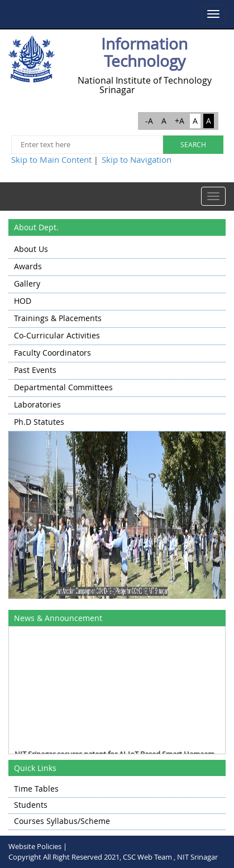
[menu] (117, 336)
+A (180, 121)
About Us (31, 249)
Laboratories (37, 404)
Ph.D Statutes (39, 422)
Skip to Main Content (51, 159)
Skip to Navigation (137, 159)
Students (31, 805)
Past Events (35, 370)
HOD (23, 301)
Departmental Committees (63, 387)
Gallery (27, 283)
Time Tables (36, 789)
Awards (28, 266)
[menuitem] (117, 250)
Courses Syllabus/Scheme (62, 821)
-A (149, 121)
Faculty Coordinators (52, 353)
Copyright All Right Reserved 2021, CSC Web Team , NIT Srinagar (113, 857)
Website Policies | (38, 846)
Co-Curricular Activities (57, 335)
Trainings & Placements (58, 318)
